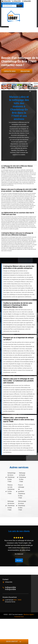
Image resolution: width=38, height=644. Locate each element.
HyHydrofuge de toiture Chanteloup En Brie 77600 (11, 477)
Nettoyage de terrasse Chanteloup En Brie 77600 (11, 506)
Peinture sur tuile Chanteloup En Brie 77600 (11, 489)
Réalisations (25, 71)
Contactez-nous (10, 71)
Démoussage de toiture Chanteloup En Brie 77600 (22, 506)
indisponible (6, 1)
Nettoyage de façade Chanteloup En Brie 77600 (23, 477)
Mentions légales (29, 614)
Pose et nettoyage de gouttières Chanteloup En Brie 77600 (22, 491)
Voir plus (19, 560)
